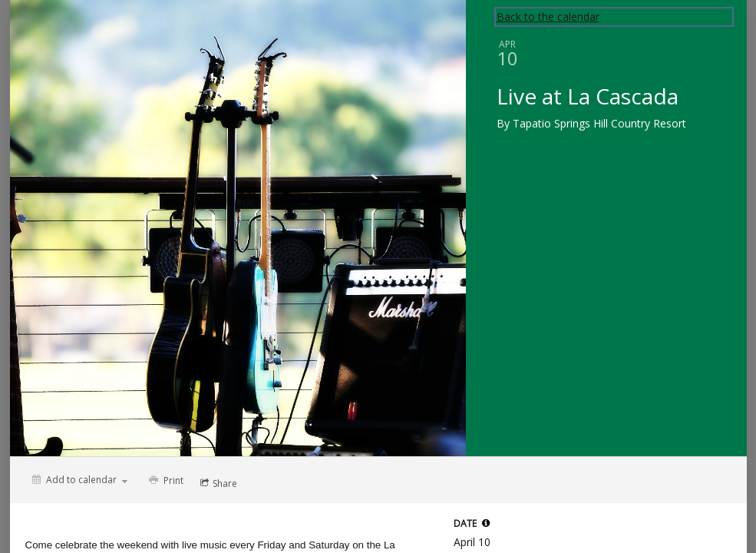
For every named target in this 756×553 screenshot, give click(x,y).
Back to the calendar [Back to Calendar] (548, 17)
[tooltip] (486, 523)
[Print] (165, 480)
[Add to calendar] (80, 480)
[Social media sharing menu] (217, 483)
